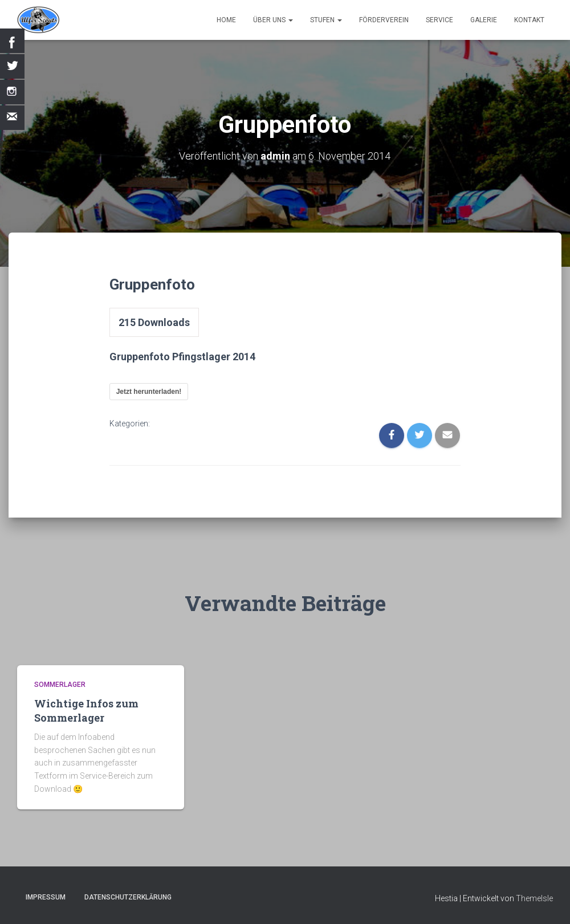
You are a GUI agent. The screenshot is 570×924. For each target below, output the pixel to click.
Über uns (273, 20)
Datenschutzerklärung (128, 897)
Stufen (326, 20)
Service (439, 20)
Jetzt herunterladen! (149, 392)
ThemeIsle (534, 898)
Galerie (484, 20)
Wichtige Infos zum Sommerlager (86, 711)
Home (226, 20)
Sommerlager (60, 685)
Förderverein (384, 20)
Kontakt (529, 20)
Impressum (46, 897)
